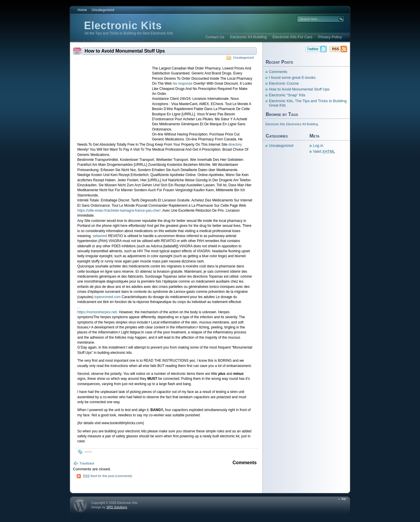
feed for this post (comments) (108, 476)
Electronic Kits (123, 26)
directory (235, 145)
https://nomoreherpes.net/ (97, 312)
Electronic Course (284, 83)
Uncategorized (103, 10)
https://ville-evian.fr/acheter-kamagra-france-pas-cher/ (119, 210)
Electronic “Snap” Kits (287, 95)
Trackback (87, 463)
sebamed (100, 236)
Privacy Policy (330, 37)
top (344, 499)
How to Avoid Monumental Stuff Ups (125, 51)
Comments (278, 72)
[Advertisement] (115, 100)
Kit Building (310, 124)
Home (82, 10)
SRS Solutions (117, 507)
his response (183, 83)
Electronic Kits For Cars (293, 37)
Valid (324, 151)
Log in (318, 146)
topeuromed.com (108, 297)
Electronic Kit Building (249, 37)
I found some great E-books (292, 78)
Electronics (294, 124)
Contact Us (215, 37)
